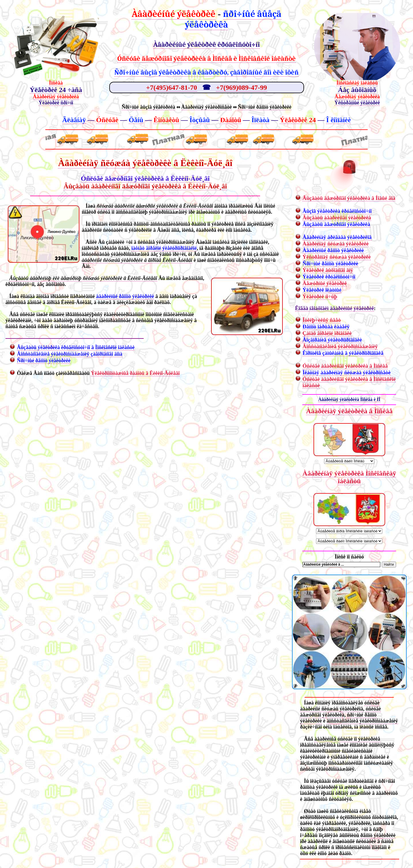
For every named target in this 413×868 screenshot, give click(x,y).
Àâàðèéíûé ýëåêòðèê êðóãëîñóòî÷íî (206, 44)
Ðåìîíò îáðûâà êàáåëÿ (326, 327)
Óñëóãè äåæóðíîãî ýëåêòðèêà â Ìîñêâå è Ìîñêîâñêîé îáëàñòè (206, 59)
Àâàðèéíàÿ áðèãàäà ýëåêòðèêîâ (337, 237)
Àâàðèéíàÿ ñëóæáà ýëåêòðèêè (336, 244)
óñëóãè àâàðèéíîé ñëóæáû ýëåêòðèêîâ (340, 706)
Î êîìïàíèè (338, 120)
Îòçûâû (200, 120)
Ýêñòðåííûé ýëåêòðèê (357, 103)
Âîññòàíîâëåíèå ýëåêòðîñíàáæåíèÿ (340, 346)
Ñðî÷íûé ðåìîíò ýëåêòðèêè (44, 361)
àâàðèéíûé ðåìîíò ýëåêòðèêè (125, 296)
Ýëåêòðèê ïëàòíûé (322, 290)
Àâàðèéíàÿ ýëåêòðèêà (56, 97)
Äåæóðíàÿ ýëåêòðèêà (357, 97)
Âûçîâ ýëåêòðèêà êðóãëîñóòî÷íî (337, 211)
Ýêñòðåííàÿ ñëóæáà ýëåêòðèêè (337, 257)
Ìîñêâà (56, 83)
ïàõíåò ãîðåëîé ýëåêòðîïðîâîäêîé (164, 248)
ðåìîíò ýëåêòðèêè (378, 835)
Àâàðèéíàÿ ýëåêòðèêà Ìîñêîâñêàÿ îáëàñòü (349, 477)
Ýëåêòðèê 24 (298, 120)
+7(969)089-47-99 (241, 87)
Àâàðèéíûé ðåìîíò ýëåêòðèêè (333, 250)
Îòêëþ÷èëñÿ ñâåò (322, 320)
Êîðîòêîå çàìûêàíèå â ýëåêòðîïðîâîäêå (343, 353)
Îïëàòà (261, 120)
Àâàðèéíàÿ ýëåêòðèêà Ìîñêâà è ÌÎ (349, 399)
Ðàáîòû (230, 120)
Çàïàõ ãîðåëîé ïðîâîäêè (327, 333)
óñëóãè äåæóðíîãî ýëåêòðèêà (340, 712)
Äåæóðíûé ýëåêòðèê (325, 283)
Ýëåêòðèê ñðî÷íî (56, 103)
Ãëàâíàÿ (74, 120)
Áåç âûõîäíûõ (357, 90)
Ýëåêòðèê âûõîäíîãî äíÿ (328, 270)
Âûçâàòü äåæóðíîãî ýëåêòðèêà (336, 224)
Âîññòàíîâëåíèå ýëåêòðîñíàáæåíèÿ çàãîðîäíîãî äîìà (70, 354)
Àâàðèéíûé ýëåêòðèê (174, 14)
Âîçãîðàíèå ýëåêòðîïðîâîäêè (332, 340)
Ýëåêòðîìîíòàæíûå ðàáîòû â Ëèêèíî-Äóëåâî (135, 373)
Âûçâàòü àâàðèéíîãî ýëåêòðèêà (337, 218)
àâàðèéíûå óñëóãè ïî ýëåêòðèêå (347, 739)
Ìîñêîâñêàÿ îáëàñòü (357, 83)
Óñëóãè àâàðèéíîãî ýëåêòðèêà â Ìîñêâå (345, 366)
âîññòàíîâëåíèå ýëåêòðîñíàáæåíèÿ (362, 721)
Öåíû (136, 120)
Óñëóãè (107, 120)
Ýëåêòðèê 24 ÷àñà (56, 90)
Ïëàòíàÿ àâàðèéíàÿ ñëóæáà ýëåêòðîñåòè (347, 372)
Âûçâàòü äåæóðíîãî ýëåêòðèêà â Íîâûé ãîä (349, 198)
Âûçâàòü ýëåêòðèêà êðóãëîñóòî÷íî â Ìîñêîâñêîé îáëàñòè (76, 347)
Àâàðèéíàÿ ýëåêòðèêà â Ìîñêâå (349, 411)
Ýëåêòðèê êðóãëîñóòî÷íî (329, 277)
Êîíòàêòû (166, 120)
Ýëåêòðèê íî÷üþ (320, 296)
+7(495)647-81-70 (172, 87)
